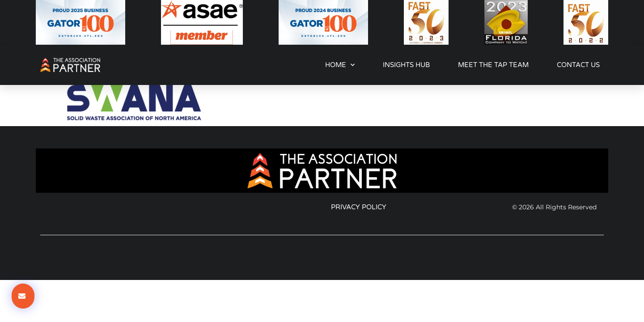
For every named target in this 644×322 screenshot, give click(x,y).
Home (340, 65)
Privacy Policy (359, 207)
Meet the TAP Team (493, 65)
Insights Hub (406, 65)
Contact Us (578, 65)
